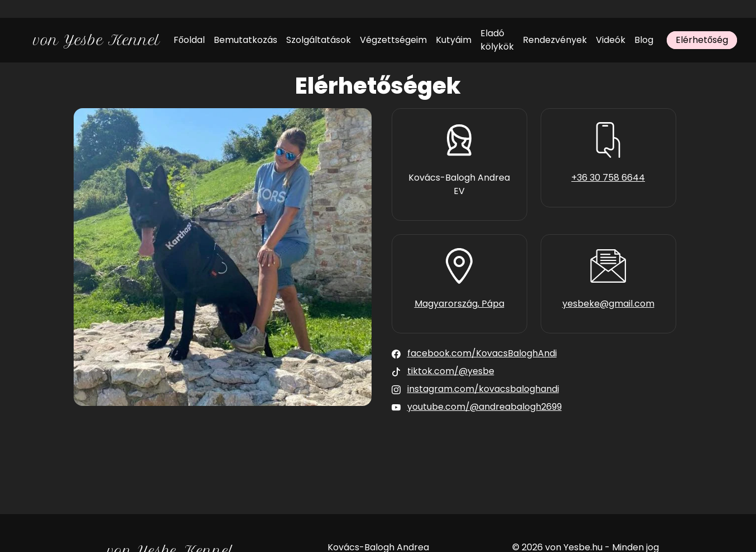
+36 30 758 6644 (608, 178)
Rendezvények (555, 40)
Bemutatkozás (245, 40)
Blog (644, 40)
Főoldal (189, 40)
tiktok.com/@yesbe (451, 371)
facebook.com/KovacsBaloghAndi (482, 353)
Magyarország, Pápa (459, 304)
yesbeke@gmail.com (608, 304)
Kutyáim (454, 40)
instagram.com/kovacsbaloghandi (483, 389)
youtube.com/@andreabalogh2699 (485, 407)
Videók (611, 40)
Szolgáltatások (319, 40)
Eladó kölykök (497, 40)
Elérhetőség (702, 40)
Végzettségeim (393, 40)
